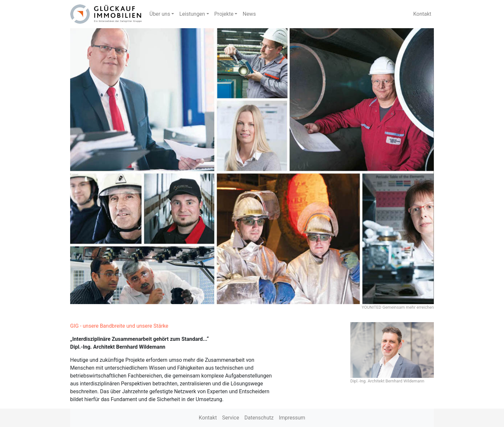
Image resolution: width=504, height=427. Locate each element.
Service (231, 418)
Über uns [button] (160, 14)
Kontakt (422, 14)
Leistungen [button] (192, 14)
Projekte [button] (224, 14)
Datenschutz (259, 418)
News (249, 14)
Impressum (292, 418)
